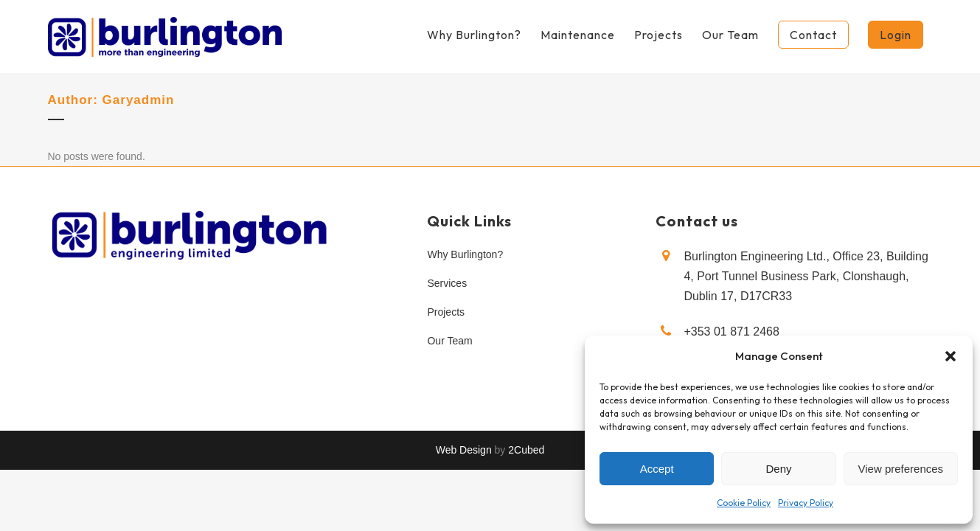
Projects (446, 312)
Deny (778, 469)
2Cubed (526, 450)
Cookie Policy (744, 503)
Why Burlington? (465, 254)
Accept (657, 469)
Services (447, 283)
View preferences (901, 469)
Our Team (449, 341)
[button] (951, 356)
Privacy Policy (806, 503)
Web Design (464, 450)
